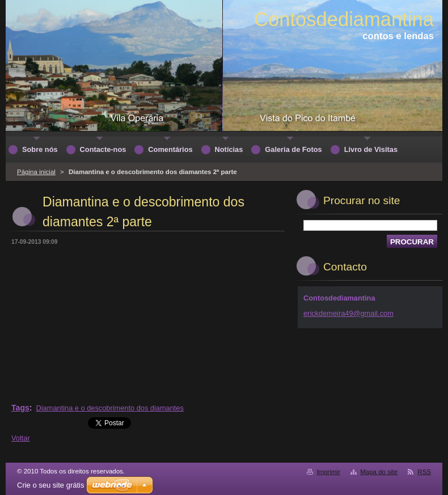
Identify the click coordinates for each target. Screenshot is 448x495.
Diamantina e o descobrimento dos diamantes (110, 408)
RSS (424, 472)
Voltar (21, 438)
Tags (20, 408)
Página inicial (36, 172)
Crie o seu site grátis (51, 485)
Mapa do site (379, 472)
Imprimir (328, 472)
